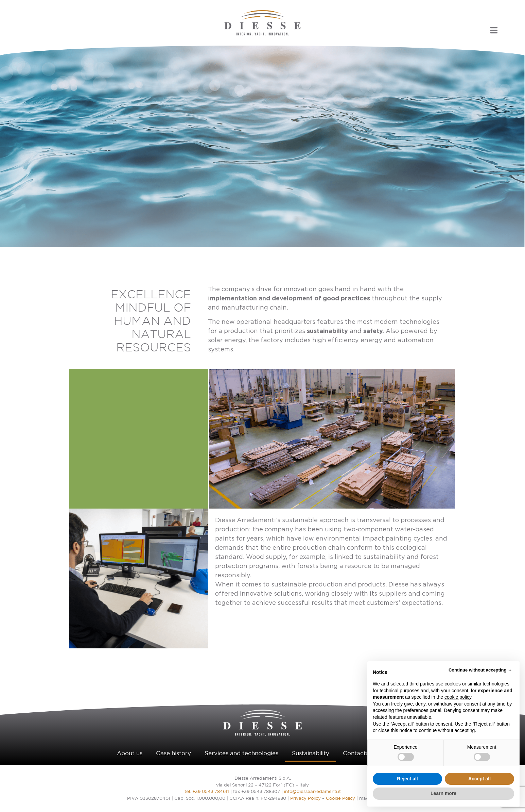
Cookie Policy (340, 799)
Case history (173, 754)
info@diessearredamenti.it (312, 792)
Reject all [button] (407, 779)
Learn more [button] (443, 793)
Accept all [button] (479, 779)
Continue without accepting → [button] (480, 670)
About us (130, 754)
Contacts (356, 754)
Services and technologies (241, 754)
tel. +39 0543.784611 (207, 792)
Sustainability (311, 754)
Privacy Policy (305, 799)
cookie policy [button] (458, 697)
